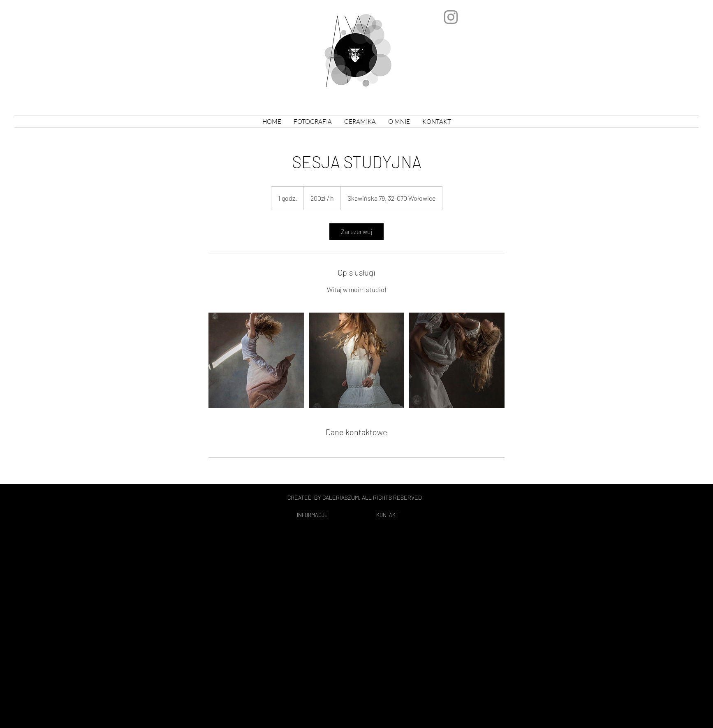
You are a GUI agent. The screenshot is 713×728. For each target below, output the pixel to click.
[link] (356, 232)
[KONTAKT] (387, 515)
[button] (360, 122)
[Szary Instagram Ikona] (451, 17)
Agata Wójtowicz (235, 39)
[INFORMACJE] (312, 515)
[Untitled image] (256, 360)
